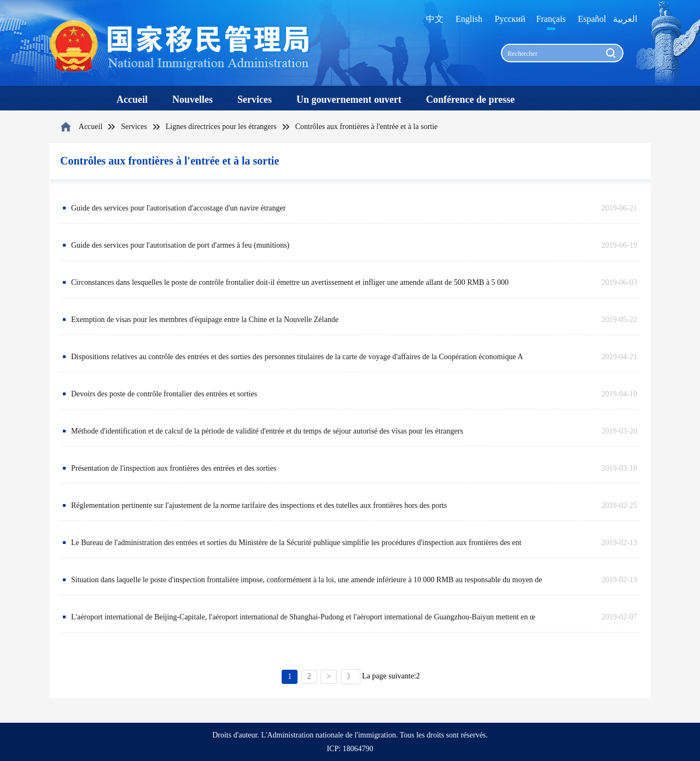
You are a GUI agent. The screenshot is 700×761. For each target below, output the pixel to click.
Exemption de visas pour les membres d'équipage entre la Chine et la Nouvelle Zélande (205, 320)
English (469, 19)
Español (592, 19)
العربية (625, 19)
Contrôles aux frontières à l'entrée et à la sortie (367, 127)
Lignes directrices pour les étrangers (221, 127)
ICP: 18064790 (350, 749)
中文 (435, 19)
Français (551, 19)
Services (134, 127)
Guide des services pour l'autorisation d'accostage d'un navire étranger (178, 208)
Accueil (91, 127)
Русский (510, 19)
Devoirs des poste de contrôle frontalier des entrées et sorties (164, 394)
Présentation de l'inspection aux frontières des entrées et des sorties (174, 468)
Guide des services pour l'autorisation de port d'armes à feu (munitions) (180, 245)
